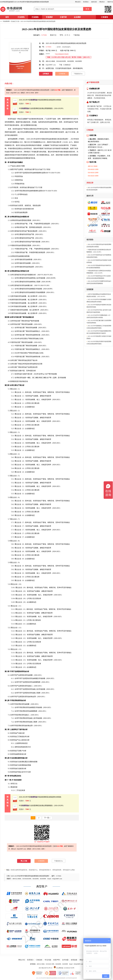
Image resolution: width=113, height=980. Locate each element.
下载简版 (76, 35)
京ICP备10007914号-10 (45, 968)
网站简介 (102, 2)
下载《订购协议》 (65, 65)
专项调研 (49, 17)
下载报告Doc (78, 74)
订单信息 (99, 147)
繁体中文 (110, 2)
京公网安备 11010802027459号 (64, 968)
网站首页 (78, 2)
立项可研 (63, 17)
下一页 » (47, 818)
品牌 (55, 378)
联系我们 (86, 2)
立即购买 (46, 74)
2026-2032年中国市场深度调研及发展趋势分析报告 (40, 100)
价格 (28, 726)
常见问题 (48, 960)
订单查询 (104, 17)
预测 (41, 149)
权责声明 (56, 960)
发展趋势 (65, 149)
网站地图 (83, 960)
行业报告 (35, 17)
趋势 (43, 173)
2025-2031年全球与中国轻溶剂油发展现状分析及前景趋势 (38, 21)
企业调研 (77, 17)
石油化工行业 (15, 21)
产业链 (19, 733)
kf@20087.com (51, 65)
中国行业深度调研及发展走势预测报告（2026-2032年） (42, 108)
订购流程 (39, 960)
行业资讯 (21, 17)
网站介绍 (22, 960)
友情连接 (74, 960)
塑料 (69, 119)
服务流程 (94, 2)
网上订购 (24, 861)
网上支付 (104, 150)
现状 (13, 152)
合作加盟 (65, 960)
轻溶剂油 (67, 122)
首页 (7, 17)
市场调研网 (6, 21)
